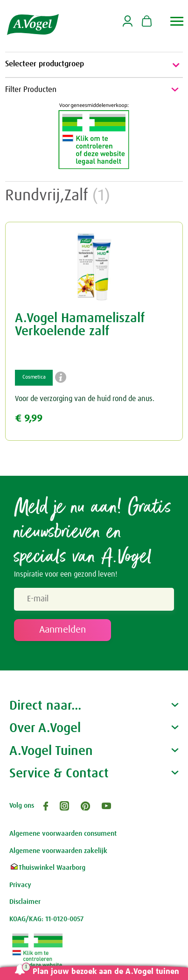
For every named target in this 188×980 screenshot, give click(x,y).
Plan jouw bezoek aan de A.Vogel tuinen (106, 972)
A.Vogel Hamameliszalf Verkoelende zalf (80, 325)
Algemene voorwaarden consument (63, 834)
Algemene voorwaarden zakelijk (58, 851)
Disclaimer (25, 902)
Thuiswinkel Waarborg (47, 868)
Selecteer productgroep (94, 65)
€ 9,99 (29, 419)
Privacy (20, 885)
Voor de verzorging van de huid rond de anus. (85, 399)
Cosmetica (34, 377)
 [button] (177, 21)
